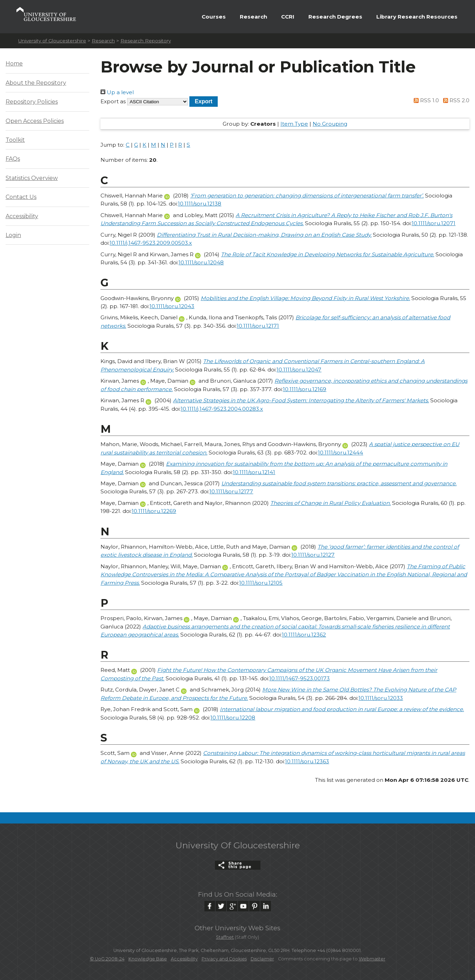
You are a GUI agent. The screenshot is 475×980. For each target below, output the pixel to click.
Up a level (117, 92)
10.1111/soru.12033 (381, 698)
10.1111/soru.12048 (201, 262)
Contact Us (21, 197)
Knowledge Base (148, 959)
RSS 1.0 (425, 100)
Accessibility (22, 216)
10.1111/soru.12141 (254, 472)
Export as (113, 101)
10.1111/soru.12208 (233, 718)
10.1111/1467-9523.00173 (299, 678)
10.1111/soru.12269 (154, 511)
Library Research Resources (417, 17)
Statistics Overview (32, 178)
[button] (204, 101)
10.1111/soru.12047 (299, 370)
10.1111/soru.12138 (200, 204)
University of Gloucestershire (52, 41)
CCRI (288, 17)
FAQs (13, 159)
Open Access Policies (35, 121)
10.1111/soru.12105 (261, 583)
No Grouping (330, 124)
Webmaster (372, 959)
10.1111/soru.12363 (307, 761)
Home (14, 64)
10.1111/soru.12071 (434, 223)
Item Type (294, 124)
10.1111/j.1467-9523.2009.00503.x (151, 243)
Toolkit (15, 140)
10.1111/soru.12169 (305, 389)
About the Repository (36, 83)
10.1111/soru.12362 (304, 635)
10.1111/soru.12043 (172, 306)
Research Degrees (335, 17)
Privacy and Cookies (224, 959)
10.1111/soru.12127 (313, 555)
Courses (214, 17)
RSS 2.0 (455, 100)
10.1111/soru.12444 (340, 453)
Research (253, 17)
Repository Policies (32, 102)
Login (13, 235)
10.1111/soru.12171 (258, 326)
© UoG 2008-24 (107, 959)
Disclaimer (262, 959)
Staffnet (225, 937)
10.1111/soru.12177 (231, 491)
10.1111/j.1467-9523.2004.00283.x (222, 409)
